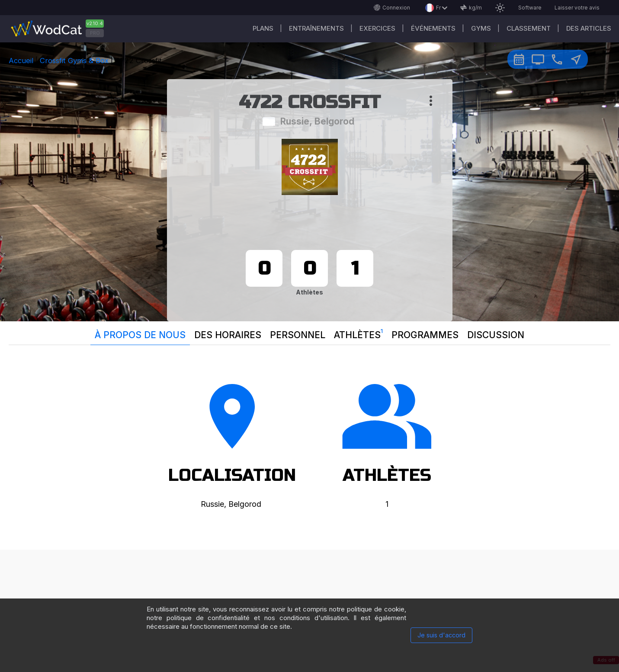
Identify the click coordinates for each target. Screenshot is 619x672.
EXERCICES (377, 28)
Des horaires (228, 335)
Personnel (298, 335)
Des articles (589, 28)
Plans (263, 28)
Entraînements (316, 28)
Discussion (496, 335)
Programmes (425, 335)
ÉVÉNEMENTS (433, 28)
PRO (95, 33)
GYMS (481, 28)
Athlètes (358, 333)
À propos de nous (140, 335)
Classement (529, 28)
